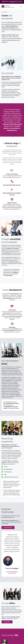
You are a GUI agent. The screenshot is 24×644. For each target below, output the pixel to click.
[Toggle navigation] (21, 7)
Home (3, 12)
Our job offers (7, 622)
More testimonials (8, 528)
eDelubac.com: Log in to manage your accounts (12, 1)
